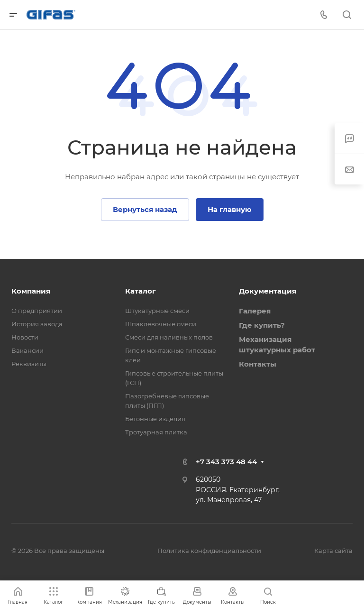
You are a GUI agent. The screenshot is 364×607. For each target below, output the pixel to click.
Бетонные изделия (155, 419)
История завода (37, 324)
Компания (31, 291)
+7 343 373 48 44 (226, 462)
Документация (268, 291)
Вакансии (27, 350)
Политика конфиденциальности (209, 551)
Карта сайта (333, 551)
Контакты (258, 364)
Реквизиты (29, 364)
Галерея (255, 311)
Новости (25, 337)
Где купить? (262, 325)
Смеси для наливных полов (169, 337)
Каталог (141, 291)
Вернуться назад (145, 209)
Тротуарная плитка (156, 432)
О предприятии (37, 311)
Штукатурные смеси (157, 311)
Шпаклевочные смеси (161, 324)
